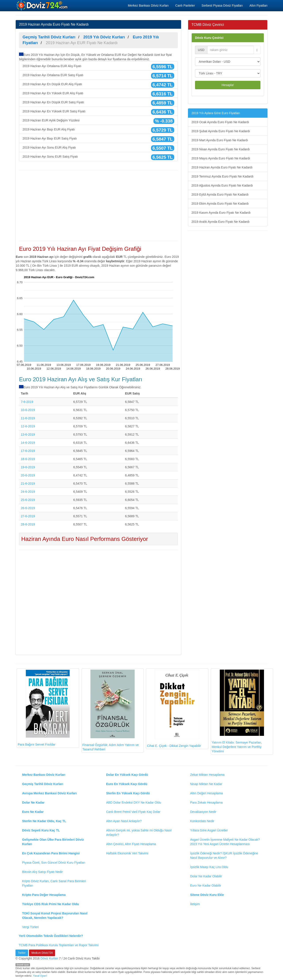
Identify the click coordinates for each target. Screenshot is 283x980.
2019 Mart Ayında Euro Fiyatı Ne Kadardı (220, 140)
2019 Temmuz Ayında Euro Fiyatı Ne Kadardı (222, 176)
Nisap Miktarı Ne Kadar (206, 784)
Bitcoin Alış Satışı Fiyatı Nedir (42, 872)
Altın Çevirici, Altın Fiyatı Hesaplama (131, 844)
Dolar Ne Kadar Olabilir (206, 876)
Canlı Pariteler (185, 6)
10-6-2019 (28, 410)
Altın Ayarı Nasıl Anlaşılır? (124, 821)
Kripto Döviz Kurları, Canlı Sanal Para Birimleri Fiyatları (54, 883)
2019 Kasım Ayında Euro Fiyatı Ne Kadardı (221, 213)
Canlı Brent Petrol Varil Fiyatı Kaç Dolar (133, 812)
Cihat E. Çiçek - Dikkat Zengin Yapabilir (174, 709)
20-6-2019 (28, 475)
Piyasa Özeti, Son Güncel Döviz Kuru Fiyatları (54, 863)
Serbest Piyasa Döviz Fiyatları (222, 6)
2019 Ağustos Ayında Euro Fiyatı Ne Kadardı (222, 185)
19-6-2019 (28, 467)
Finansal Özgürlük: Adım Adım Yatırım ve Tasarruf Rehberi (111, 710)
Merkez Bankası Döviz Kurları (148, 6)
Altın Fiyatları (258, 6)
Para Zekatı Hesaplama (206, 803)
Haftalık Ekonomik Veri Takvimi (127, 853)
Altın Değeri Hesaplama (207, 793)
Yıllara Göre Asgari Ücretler (209, 830)
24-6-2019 (28, 492)
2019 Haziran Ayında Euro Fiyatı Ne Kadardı (222, 167)
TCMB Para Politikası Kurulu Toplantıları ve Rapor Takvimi (59, 945)
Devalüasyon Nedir (203, 812)
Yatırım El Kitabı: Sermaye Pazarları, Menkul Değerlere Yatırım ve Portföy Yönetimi (238, 711)
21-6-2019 (28, 483)
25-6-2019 (28, 500)
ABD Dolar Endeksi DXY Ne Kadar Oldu (134, 803)
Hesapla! (228, 85)
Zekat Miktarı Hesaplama (207, 775)
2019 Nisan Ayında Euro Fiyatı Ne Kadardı (221, 149)
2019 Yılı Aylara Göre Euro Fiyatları (216, 113)
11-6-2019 (28, 418)
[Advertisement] (98, 206)
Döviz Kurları (49, 958)
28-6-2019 (28, 524)
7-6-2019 (27, 402)
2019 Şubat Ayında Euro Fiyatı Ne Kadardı (221, 131)
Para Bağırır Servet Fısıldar (44, 708)
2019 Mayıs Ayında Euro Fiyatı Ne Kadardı (221, 158)
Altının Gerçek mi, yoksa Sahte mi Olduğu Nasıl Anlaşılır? (139, 833)
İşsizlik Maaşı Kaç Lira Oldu (209, 867)
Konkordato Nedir (202, 821)
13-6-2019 (28, 434)
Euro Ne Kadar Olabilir (206, 886)
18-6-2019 (28, 459)
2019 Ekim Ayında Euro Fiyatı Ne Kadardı (220, 204)
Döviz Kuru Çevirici (209, 38)
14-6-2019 (28, 443)
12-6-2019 (28, 426)
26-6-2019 (28, 508)
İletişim (195, 904)
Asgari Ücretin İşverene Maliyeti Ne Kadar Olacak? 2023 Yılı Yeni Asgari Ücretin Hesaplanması (225, 842)
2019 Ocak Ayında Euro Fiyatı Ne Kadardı (220, 122)
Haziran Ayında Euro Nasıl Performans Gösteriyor (85, 539)
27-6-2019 (28, 516)
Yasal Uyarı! (40, 976)
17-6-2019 (28, 451)
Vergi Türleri (30, 927)
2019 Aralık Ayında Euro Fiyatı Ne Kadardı (221, 222)
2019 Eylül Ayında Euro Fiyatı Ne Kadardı (220, 194)
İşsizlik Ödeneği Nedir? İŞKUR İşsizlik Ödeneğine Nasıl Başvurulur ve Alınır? (224, 855)
